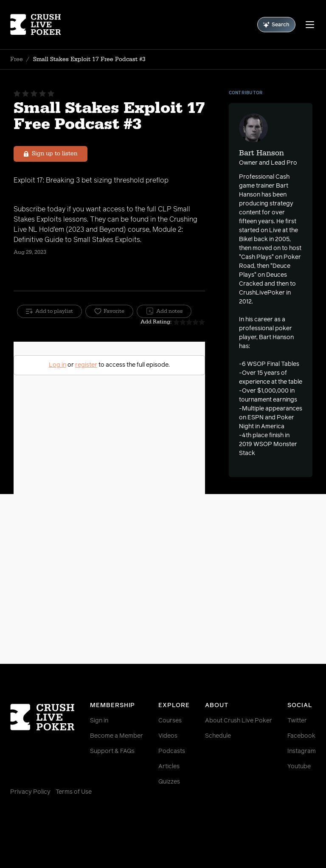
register (86, 365)
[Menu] (310, 25)
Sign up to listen (51, 154)
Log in (58, 365)
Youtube (299, 767)
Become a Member (117, 736)
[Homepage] (36, 25)
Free (17, 59)
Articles (169, 767)
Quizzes (169, 782)
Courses (170, 721)
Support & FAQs (112, 751)
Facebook (301, 736)
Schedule (218, 736)
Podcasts (172, 751)
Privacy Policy (30, 792)
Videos (168, 736)
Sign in (99, 721)
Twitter (297, 721)
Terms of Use (74, 792)
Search (276, 25)
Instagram (302, 751)
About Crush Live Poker (239, 721)
